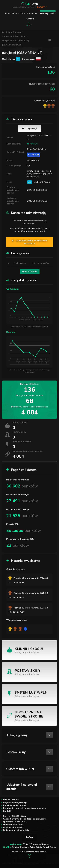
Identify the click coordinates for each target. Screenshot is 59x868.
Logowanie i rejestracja (15, 803)
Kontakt (30, 19)
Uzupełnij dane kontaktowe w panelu (30, 242)
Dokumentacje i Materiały (16, 830)
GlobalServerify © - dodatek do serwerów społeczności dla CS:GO (25, 820)
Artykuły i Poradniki (13, 827)
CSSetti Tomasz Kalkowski (36, 844)
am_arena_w (33, 160)
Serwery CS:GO (48, 14)
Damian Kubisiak (20, 847)
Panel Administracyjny (14, 805)
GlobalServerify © (30, 14)
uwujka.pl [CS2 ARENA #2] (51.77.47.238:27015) (15, 43)
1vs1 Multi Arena (42, 182)
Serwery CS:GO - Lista (13, 36)
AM (30, 182)
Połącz (34, 155)
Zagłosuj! (30, 128)
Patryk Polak (49, 847)
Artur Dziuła (36, 847)
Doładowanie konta (13, 825)
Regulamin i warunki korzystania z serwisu (25, 808)
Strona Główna (12, 14)
